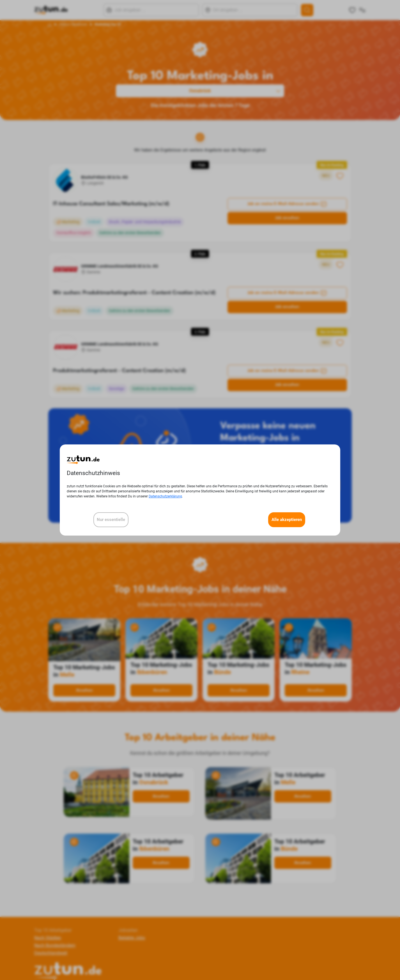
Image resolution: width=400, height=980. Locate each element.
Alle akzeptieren (287, 520)
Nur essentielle (111, 520)
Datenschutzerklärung (165, 496)
